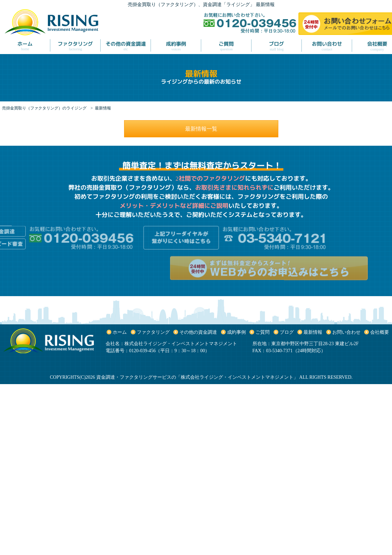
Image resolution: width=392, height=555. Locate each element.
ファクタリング (153, 332)
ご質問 (263, 332)
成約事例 (236, 332)
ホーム (120, 332)
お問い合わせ (346, 332)
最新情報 (313, 332)
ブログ (287, 332)
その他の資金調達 (198, 332)
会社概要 (380, 332)
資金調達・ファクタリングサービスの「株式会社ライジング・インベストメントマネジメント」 (197, 377)
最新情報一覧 (201, 129)
